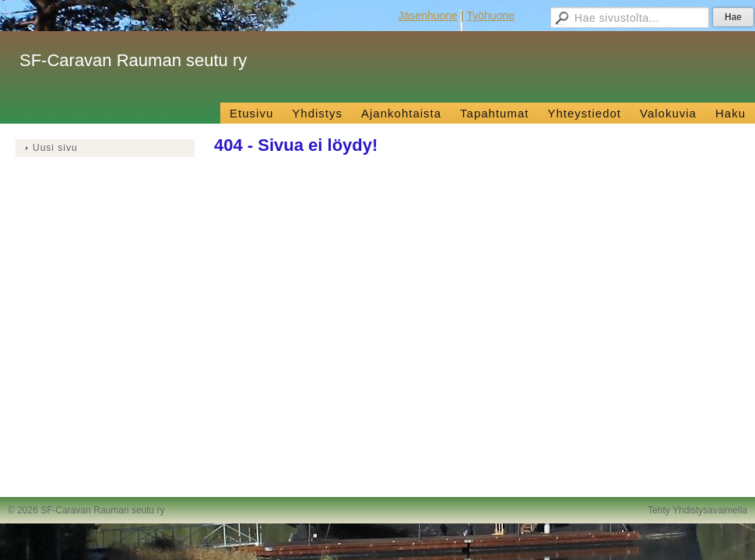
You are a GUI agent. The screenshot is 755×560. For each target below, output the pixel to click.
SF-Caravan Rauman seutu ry (133, 60)
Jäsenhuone (428, 16)
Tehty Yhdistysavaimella (697, 510)
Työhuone (491, 16)
